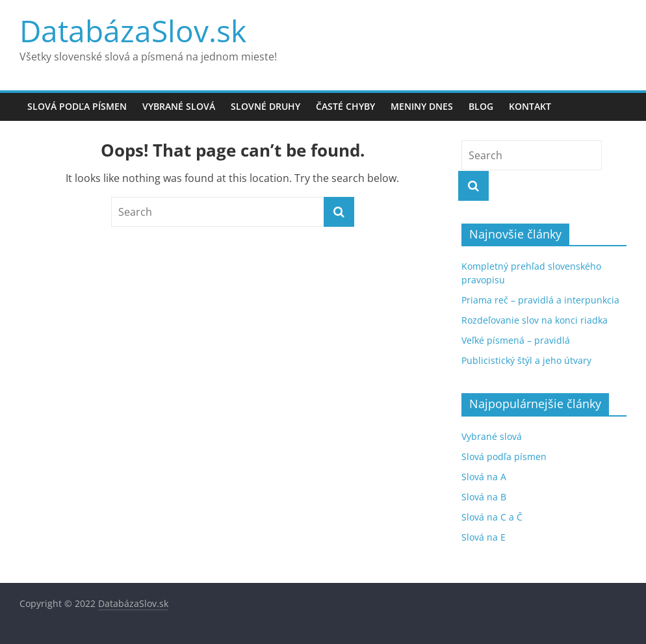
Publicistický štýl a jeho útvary (526, 360)
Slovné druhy (265, 106)
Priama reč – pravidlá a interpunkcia (540, 300)
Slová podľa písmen (77, 106)
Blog (481, 106)
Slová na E (484, 537)
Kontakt (530, 106)
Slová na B (484, 497)
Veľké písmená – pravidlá (516, 340)
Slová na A (484, 477)
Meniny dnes (422, 106)
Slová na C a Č (492, 517)
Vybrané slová (179, 106)
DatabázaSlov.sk (133, 31)
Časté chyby (345, 106)
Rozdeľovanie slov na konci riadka (535, 320)
